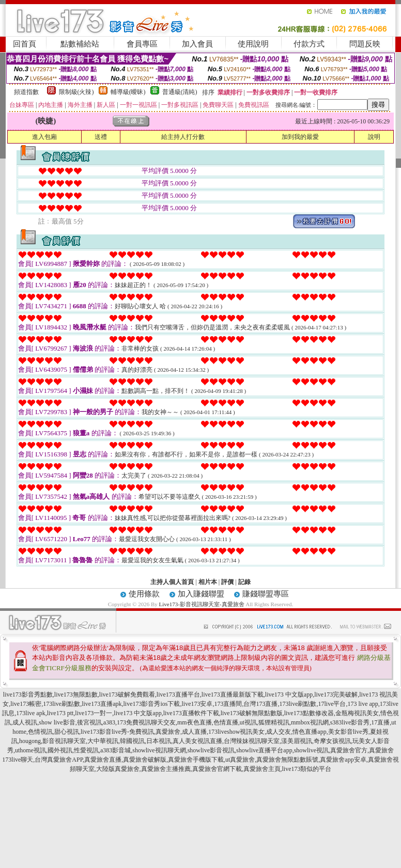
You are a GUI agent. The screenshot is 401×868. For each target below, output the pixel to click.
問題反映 (365, 44)
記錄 (244, 582)
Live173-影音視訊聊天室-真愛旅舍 (202, 604)
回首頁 (25, 44)
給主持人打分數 (183, 137)
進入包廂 (44, 137)
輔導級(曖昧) (128, 92)
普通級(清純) (180, 92)
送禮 (101, 137)
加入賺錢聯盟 (201, 594)
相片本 (208, 582)
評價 (227, 582)
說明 (374, 137)
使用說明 (253, 44)
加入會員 (197, 44)
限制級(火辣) (76, 92)
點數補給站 (80, 44)
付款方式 (309, 44)
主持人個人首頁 (172, 582)
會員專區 (142, 44)
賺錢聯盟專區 (266, 594)
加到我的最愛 (300, 137)
